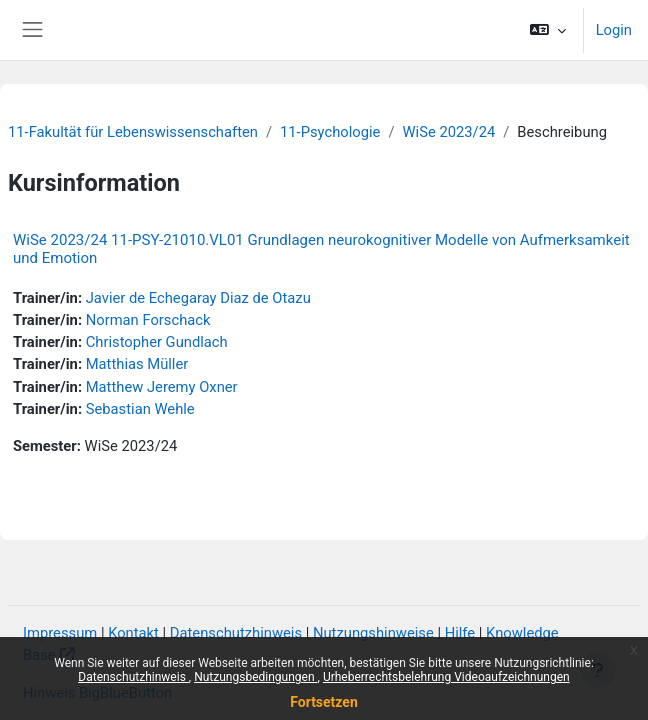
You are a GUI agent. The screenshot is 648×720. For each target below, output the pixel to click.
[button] (547, 30)
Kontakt (133, 633)
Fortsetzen (324, 702)
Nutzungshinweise (373, 633)
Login (614, 30)
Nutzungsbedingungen (255, 677)
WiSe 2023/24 (449, 132)
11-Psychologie (330, 132)
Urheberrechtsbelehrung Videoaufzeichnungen (446, 677)
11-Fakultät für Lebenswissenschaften (133, 132)
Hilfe (460, 633)
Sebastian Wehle (140, 409)
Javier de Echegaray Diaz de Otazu (198, 298)
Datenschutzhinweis (133, 677)
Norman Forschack (148, 320)
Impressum (60, 633)
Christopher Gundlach (157, 342)
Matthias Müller (137, 364)
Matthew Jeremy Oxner (162, 387)
